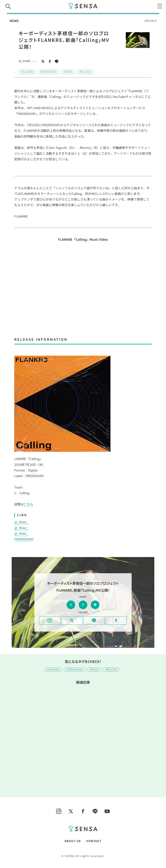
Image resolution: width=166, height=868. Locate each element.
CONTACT (94, 841)
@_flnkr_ (21, 522)
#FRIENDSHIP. (48, 72)
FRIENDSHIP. (24, 539)
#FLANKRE (27, 72)
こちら (29, 504)
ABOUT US (73, 841)
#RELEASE (85, 72)
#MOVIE (68, 72)
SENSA (83, 6)
